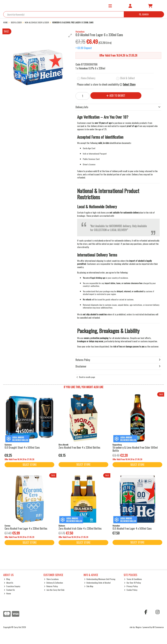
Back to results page (87, 377)
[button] (70, 36)
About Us (9, 583)
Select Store (129, 84)
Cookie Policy (131, 590)
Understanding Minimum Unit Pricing (100, 579)
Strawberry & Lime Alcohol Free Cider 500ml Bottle (135, 449)
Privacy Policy (131, 586)
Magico (139, 627)
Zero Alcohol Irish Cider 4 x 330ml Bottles (80, 528)
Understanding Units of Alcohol (97, 583)
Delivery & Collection (53, 583)
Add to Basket (116, 95)
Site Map (89, 586)
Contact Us (9, 590)
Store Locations (51, 579)
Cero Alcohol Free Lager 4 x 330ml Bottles (26, 528)
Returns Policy (51, 586)
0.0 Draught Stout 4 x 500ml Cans (22, 447)
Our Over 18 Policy (133, 583)
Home (7, 593)
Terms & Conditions (133, 579)
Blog (7, 579)
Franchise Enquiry (12, 586)
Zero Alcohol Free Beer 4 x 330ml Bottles (79, 447)
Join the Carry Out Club (54, 590)
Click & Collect (127, 78)
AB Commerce (158, 627)
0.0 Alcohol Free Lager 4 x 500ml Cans (132, 528)
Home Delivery (88, 78)
